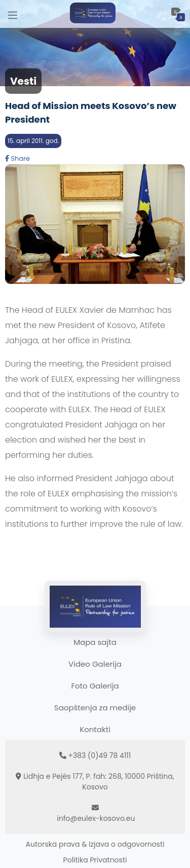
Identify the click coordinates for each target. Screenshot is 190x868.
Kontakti (95, 729)
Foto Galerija (95, 686)
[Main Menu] (13, 14)
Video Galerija (95, 664)
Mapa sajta (95, 642)
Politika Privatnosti (95, 860)
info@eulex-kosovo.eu (96, 818)
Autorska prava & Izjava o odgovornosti (95, 844)
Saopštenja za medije (95, 708)
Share (17, 158)
